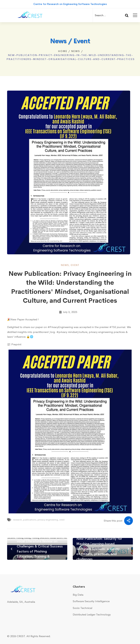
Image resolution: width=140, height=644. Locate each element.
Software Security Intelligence (91, 601)
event (75, 265)
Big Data (78, 595)
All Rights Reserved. (39, 636)
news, (65, 265)
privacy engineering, (48, 520)
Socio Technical (82, 608)
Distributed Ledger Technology (92, 614)
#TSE (113, 327)
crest (62, 520)
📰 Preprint (14, 344)
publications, (30, 520)
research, (18, 520)
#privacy (62, 332)
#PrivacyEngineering (60, 327)
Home (63, 51)
